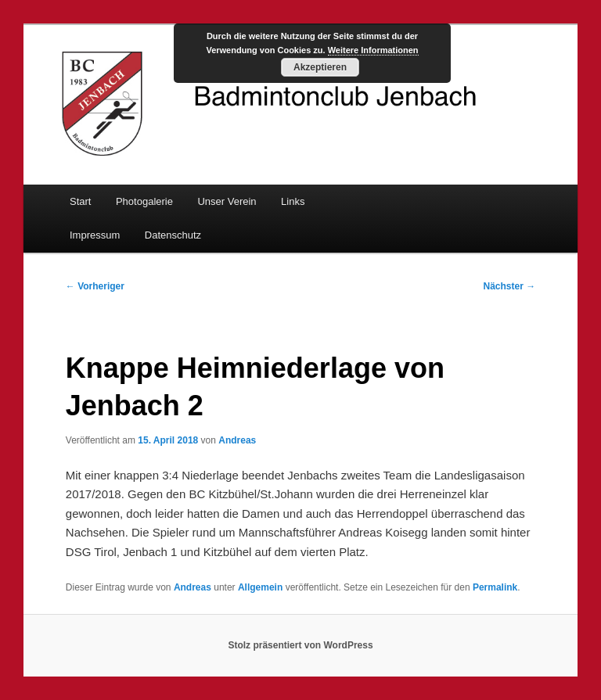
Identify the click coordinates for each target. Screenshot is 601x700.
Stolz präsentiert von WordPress (300, 645)
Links (293, 201)
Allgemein (260, 587)
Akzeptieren (320, 67)
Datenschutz (173, 235)
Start (80, 201)
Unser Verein (227, 201)
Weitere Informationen (373, 50)
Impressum (95, 235)
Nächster (510, 286)
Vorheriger (95, 286)
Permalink (495, 587)
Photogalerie (144, 201)
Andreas (237, 440)
